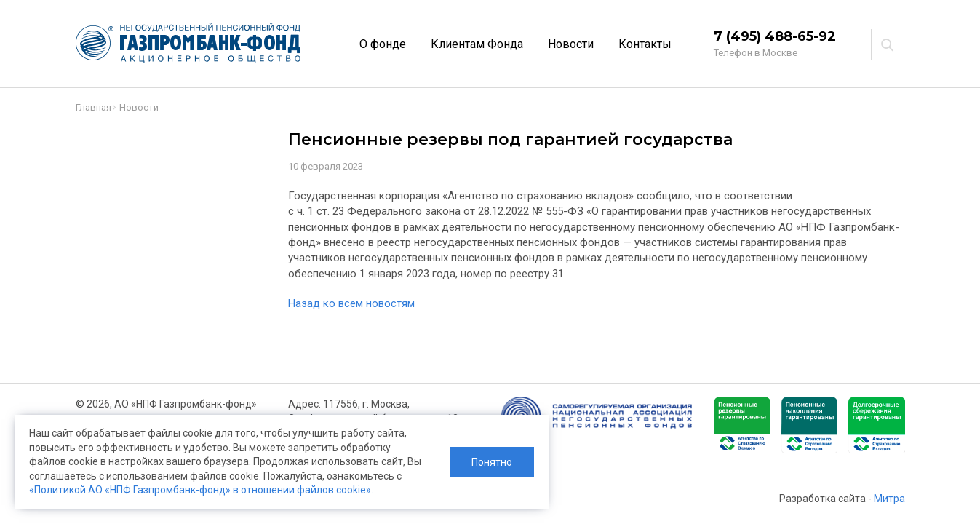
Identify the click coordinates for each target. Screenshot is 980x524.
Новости (571, 44)
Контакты (645, 44)
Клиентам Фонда (477, 44)
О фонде (383, 44)
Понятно (492, 462)
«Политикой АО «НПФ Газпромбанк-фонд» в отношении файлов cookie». (201, 490)
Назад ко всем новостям (351, 303)
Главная (93, 107)
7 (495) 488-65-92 (775, 36)
